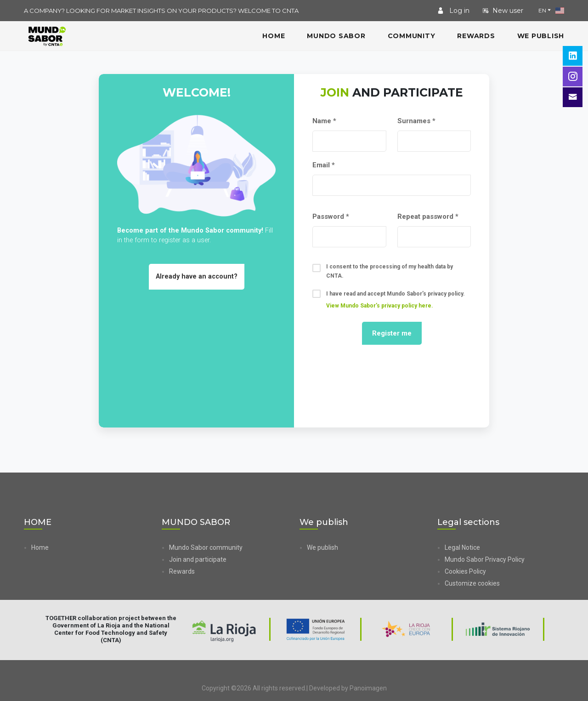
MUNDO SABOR (336, 36)
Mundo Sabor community (206, 547)
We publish (541, 36)
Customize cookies (472, 583)
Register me (392, 333)
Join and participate (198, 559)
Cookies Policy (465, 571)
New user (503, 11)
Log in (453, 11)
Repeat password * (428, 217)
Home (40, 547)
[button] (504, 583)
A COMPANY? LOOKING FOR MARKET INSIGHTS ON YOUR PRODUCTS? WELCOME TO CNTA (161, 11)
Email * (324, 165)
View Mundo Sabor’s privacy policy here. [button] (380, 306)
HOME (274, 36)
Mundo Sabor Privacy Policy (485, 559)
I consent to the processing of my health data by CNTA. (383, 271)
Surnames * (416, 121)
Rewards (476, 36)
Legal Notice (462, 547)
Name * (324, 121)
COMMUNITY (412, 36)
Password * (331, 217)
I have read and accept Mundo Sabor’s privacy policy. (389, 299)
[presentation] (392, 386)
